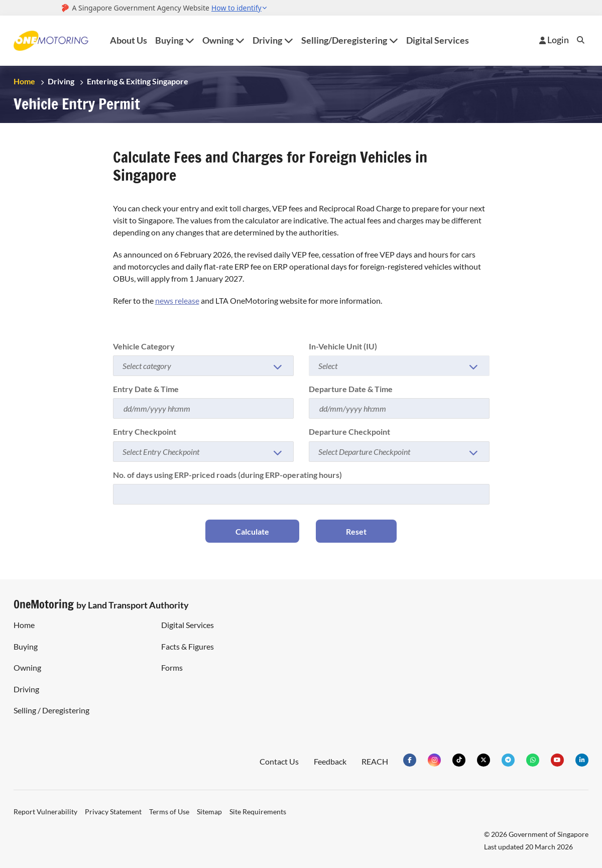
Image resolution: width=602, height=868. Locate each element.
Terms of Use (169, 812)
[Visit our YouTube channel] (557, 760)
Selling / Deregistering (51, 710)
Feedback (330, 761)
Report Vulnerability (45, 812)
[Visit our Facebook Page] (410, 760)
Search (581, 40)
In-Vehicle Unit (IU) (343, 346)
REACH (375, 761)
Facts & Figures (188, 646)
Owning (27, 667)
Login (554, 40)
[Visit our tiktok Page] (459, 760)
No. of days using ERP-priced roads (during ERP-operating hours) (227, 475)
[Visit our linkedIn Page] (582, 760)
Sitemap (209, 812)
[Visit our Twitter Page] (484, 760)
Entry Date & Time (146, 389)
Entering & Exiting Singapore (138, 81)
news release (177, 300)
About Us (129, 40)
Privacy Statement (113, 812)
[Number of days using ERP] (301, 494)
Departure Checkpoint (349, 431)
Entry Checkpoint (145, 431)
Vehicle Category (144, 346)
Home (24, 81)
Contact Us (279, 761)
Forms (172, 667)
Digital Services (438, 40)
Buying (26, 646)
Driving (61, 81)
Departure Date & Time (351, 389)
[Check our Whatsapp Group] (533, 760)
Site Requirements (258, 812)
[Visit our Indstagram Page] (434, 760)
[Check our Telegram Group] (508, 760)
